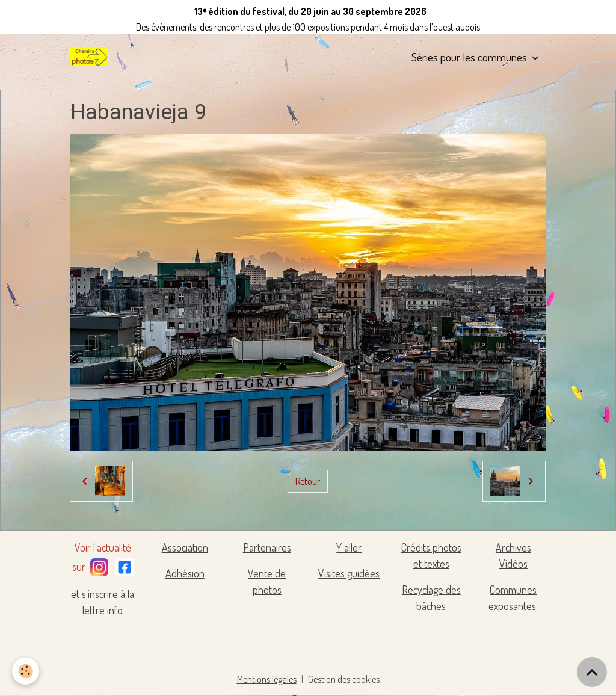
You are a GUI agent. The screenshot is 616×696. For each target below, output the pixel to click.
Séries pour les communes (470, 57)
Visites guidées (349, 573)
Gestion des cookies (344, 679)
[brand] (91, 57)
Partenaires (267, 547)
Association (185, 547)
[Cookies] (26, 671)
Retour (308, 481)
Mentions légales (267, 679)
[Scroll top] (592, 672)
